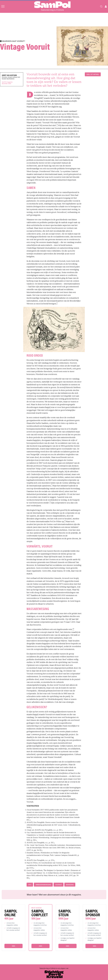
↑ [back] (30, 820)
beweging (70, 885)
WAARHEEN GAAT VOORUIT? (12, 41)
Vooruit (59, 885)
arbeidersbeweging (43, 885)
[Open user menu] (106, 6)
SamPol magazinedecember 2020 (7, 83)
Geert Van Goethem (9, 75)
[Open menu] (3, 6)
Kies (13, 946)
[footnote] (56, 95)
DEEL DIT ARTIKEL (93, 74)
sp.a (30, 885)
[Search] (101, 6)
